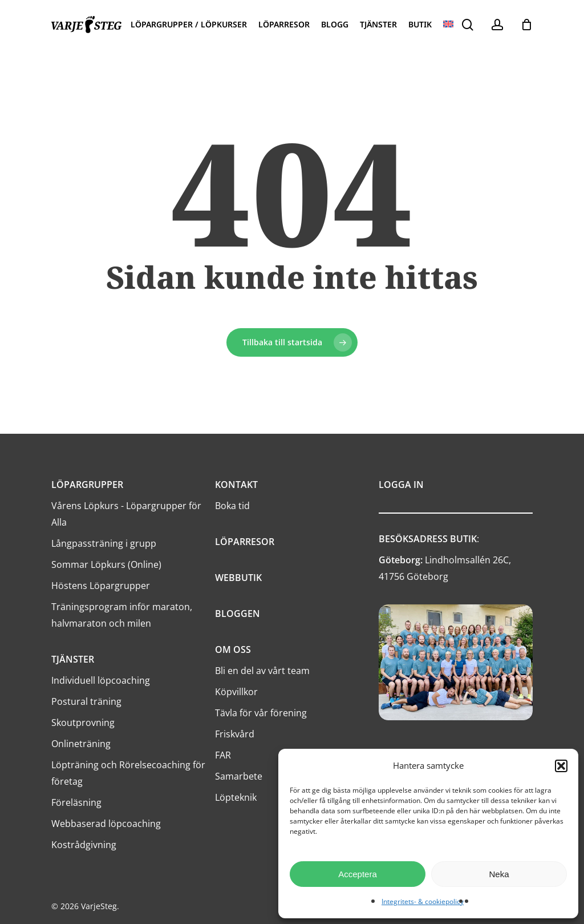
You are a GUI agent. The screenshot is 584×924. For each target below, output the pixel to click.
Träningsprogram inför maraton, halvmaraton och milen (122, 615)
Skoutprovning (83, 723)
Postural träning (86, 701)
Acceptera (358, 874)
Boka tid (232, 506)
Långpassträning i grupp (104, 543)
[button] (561, 766)
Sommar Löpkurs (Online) (106, 564)
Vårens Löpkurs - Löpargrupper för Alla (126, 514)
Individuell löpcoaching (101, 680)
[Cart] (526, 25)
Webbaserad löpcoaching (106, 824)
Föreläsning (76, 802)
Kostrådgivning (84, 845)
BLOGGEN (238, 614)
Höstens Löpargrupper (101, 586)
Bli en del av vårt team (262, 671)
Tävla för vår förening (261, 713)
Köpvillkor (236, 692)
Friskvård (235, 734)
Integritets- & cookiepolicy (423, 901)
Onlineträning (81, 744)
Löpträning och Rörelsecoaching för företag (128, 773)
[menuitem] (448, 25)
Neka (499, 874)
